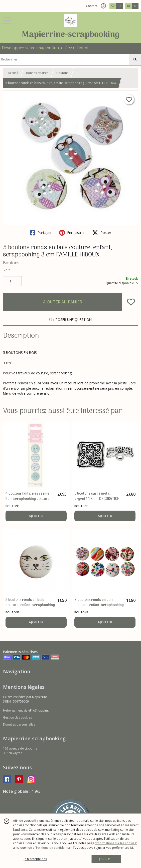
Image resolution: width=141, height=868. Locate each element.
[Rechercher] (135, 59)
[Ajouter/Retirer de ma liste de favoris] (131, 302)
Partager (41, 233)
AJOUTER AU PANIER (63, 302)
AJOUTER (36, 516)
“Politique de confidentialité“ (55, 848)
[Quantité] (12, 281)
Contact (91, 6)
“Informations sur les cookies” (116, 843)
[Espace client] (103, 6)
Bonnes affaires (37, 73)
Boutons (62, 73)
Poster (102, 233)
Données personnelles (19, 724)
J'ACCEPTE (106, 859)
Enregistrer (72, 233)
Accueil (13, 73)
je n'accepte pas (35, 859)
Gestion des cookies (17, 717)
